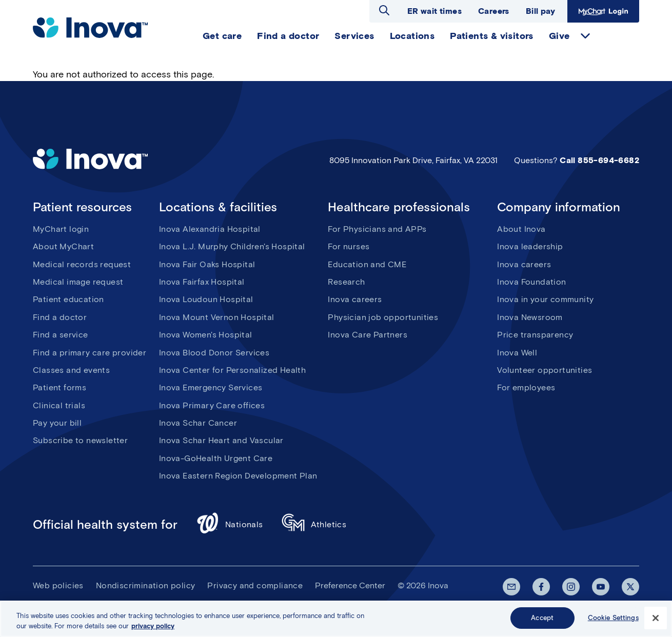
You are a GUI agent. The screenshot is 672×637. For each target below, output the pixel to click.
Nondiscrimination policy (146, 585)
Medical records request (82, 264)
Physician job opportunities (383, 317)
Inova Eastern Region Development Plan (238, 476)
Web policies (58, 585)
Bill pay (540, 11)
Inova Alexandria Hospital (210, 229)
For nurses (349, 246)
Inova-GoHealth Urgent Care (216, 458)
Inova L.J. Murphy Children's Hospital (232, 246)
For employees (526, 387)
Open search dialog (384, 10)
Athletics (314, 524)
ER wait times (434, 11)
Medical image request (78, 282)
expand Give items (585, 36)
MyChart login (61, 229)
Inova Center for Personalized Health (232, 370)
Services (354, 36)
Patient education (68, 299)
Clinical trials (59, 405)
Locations (412, 36)
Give (559, 36)
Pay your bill (57, 423)
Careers (494, 11)
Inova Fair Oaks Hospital (207, 264)
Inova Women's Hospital (206, 335)
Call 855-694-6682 (599, 160)
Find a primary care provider (90, 353)
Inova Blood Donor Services (214, 353)
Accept (542, 618)
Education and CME (367, 264)
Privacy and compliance (255, 585)
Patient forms (60, 387)
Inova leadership (530, 246)
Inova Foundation (531, 282)
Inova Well (517, 353)
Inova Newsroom (530, 317)
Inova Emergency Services (211, 387)
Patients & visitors (492, 36)
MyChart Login (603, 11)
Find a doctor (288, 36)
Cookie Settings (613, 618)
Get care (222, 36)
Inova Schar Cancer (198, 423)
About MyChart (63, 246)
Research (346, 282)
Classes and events (71, 370)
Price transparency (535, 335)
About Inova (521, 229)
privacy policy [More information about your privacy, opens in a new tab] (153, 626)
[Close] (656, 618)
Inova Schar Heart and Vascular (221, 440)
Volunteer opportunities (545, 370)
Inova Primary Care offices (212, 405)
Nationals (230, 524)
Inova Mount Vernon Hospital (217, 317)
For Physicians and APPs (377, 229)
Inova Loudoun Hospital (206, 299)
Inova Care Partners (368, 335)
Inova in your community (545, 299)
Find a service (61, 335)
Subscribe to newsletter (80, 440)
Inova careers (355, 299)
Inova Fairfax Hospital (202, 282)
